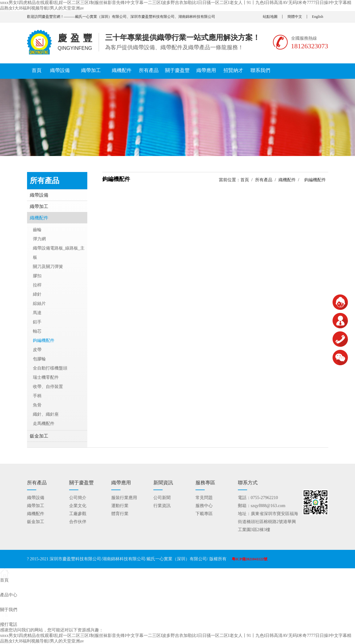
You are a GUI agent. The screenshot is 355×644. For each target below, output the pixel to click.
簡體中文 (295, 17)
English (318, 17)
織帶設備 (60, 70)
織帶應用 (206, 70)
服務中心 (204, 506)
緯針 (37, 294)
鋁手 (37, 322)
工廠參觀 (78, 514)
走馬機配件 (44, 424)
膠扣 (37, 276)
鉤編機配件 (44, 340)
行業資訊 (162, 506)
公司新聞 (162, 498)
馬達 (37, 313)
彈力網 (39, 239)
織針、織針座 (46, 414)
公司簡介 (78, 498)
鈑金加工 (39, 436)
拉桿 (37, 285)
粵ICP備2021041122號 (250, 559)
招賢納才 (233, 70)
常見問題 (204, 498)
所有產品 (149, 70)
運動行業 (120, 506)
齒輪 (37, 230)
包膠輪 (39, 359)
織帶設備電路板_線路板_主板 (59, 253)
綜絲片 (39, 304)
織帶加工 (91, 70)
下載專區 (204, 514)
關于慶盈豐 (177, 70)
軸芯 (37, 331)
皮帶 (37, 350)
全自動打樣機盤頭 (50, 368)
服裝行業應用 (124, 498)
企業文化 (78, 506)
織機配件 (122, 70)
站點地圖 (270, 17)
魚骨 (37, 405)
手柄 (37, 396)
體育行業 (120, 514)
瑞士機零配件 (46, 377)
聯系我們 (260, 70)
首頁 (37, 70)
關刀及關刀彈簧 (48, 267)
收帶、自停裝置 (48, 387)
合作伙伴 (78, 522)
